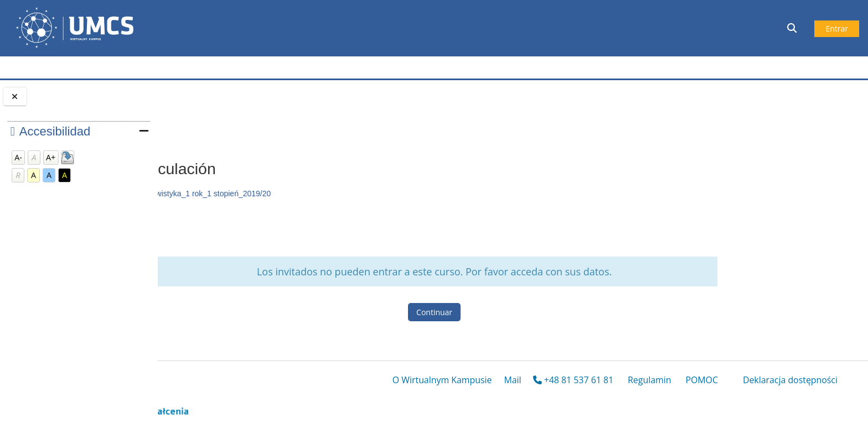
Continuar (507, 312)
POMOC (702, 382)
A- (18, 157)
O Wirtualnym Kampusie (442, 382)
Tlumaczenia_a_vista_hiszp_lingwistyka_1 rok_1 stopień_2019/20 (304, 194)
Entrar (837, 28)
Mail (512, 382)
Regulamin (649, 382)
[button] (793, 28)
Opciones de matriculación (244, 126)
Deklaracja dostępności (790, 382)
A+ (51, 157)
